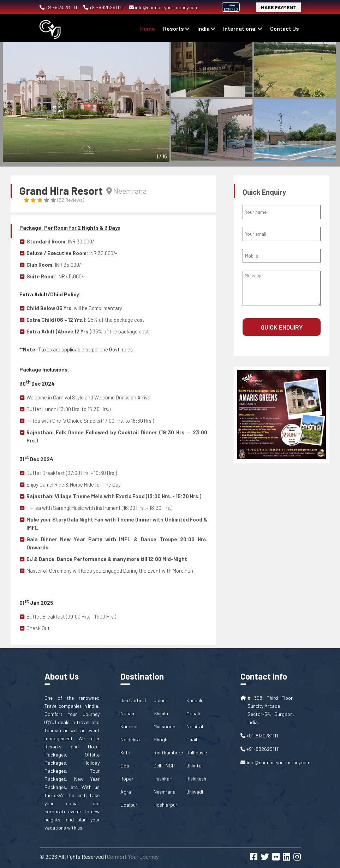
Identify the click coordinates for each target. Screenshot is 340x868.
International (243, 28)
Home (148, 28)
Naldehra (130, 739)
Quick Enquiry (282, 327)
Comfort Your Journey (133, 857)
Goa (125, 765)
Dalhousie (197, 752)
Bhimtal (195, 765)
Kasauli (194, 700)
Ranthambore (168, 752)
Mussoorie (164, 726)
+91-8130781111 (59, 7)
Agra (126, 792)
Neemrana (165, 792)
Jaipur (160, 700)
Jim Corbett (133, 700)
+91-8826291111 (103, 7)
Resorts (176, 28)
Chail (192, 739)
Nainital (195, 726)
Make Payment (279, 7)
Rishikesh (196, 779)
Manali (193, 713)
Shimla (161, 713)
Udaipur (129, 805)
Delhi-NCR (164, 765)
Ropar (127, 779)
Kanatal (129, 726)
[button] (89, 148)
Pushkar (162, 779)
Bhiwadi (195, 792)
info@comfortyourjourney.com (164, 7)
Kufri (125, 752)
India (206, 28)
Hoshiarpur (165, 805)
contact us (285, 28)
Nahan (127, 713)
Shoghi (161, 739)
